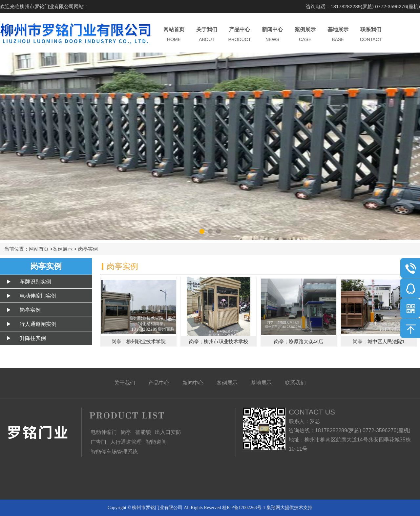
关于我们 (207, 35)
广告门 (98, 442)
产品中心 (240, 35)
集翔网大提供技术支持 (289, 508)
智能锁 (143, 432)
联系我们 (371, 35)
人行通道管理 (126, 442)
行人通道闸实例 (38, 324)
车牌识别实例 (35, 282)
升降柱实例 (33, 338)
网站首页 (174, 35)
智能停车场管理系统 (114, 452)
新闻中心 (272, 35)
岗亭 (126, 432)
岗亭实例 (88, 249)
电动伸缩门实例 (38, 296)
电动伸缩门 (104, 432)
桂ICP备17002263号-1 (244, 508)
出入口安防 (168, 432)
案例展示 (305, 35)
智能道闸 (156, 442)
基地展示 (338, 35)
